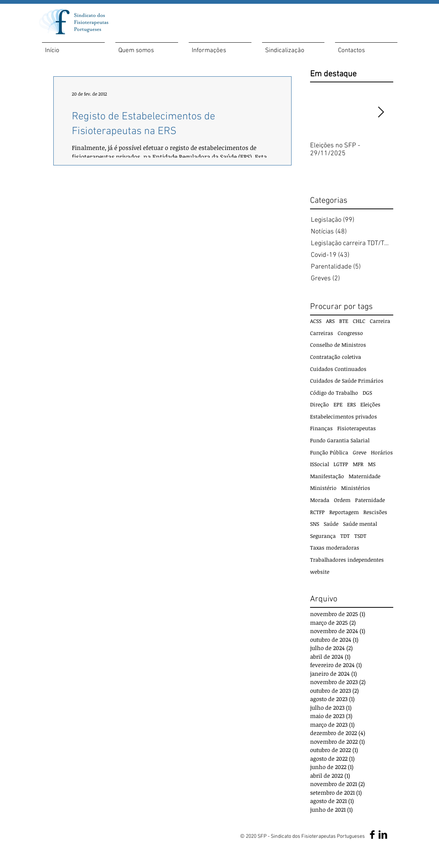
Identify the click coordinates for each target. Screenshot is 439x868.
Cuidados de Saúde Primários (347, 381)
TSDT (360, 536)
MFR (358, 464)
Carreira (380, 321)
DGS (367, 393)
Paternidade (370, 500)
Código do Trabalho (334, 393)
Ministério (323, 488)
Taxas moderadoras (335, 548)
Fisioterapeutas (357, 428)
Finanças (321, 428)
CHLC (359, 321)
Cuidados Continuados (338, 369)
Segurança (323, 536)
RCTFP (317, 512)
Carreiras (322, 333)
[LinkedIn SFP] (383, 835)
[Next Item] (381, 112)
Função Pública (329, 452)
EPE (338, 404)
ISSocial (320, 464)
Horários (382, 452)
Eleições (370, 404)
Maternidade (365, 476)
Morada (320, 500)
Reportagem (344, 512)
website (320, 572)
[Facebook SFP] (372, 835)
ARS (330, 321)
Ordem (342, 500)
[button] (147, 47)
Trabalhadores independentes (347, 560)
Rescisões (375, 512)
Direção (320, 404)
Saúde (331, 524)
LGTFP (341, 464)
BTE (344, 321)
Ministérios (356, 488)
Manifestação (327, 476)
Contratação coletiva (336, 357)
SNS (315, 524)
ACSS (316, 321)
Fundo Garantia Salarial (340, 440)
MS (372, 464)
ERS (351, 404)
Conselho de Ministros (338, 345)
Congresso (350, 333)
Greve (360, 452)
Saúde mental (360, 524)
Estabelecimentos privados (344, 416)
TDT (345, 536)
